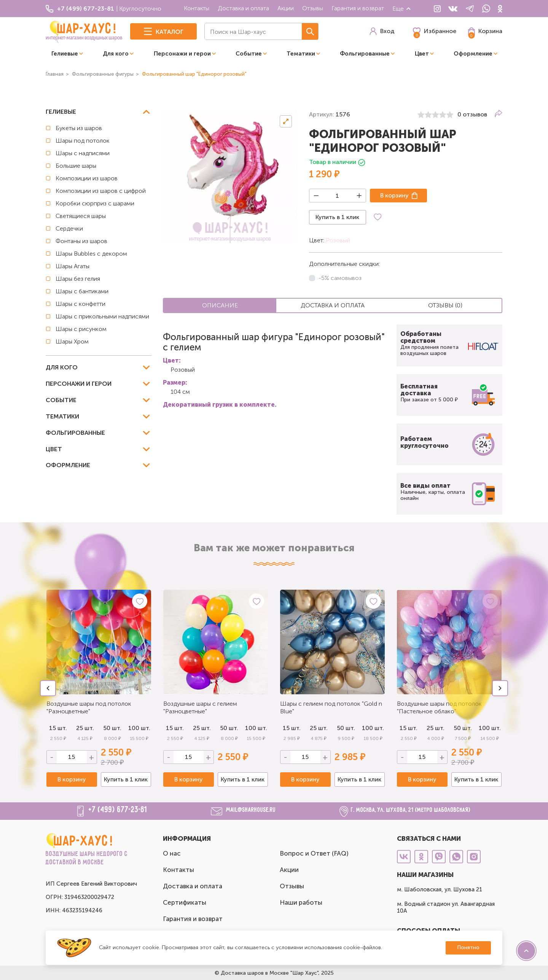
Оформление (473, 54)
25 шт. (85, 728)
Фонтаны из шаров (81, 241)
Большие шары (76, 166)
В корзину (394, 195)
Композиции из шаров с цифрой (101, 191)
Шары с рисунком (81, 329)
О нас (172, 853)
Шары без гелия (78, 279)
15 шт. (175, 728)
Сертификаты (185, 902)
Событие (249, 54)
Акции (286, 8)
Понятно (468, 947)
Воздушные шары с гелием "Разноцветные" (200, 707)
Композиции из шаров (87, 178)
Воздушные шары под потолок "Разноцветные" (89, 707)
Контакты (197, 8)
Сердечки (69, 228)
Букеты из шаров (79, 128)
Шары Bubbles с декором (91, 254)
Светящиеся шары (81, 216)
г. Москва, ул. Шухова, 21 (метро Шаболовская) (411, 810)
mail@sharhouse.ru (251, 810)
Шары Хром (72, 341)
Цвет (422, 54)
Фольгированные (365, 54)
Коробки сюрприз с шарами (95, 203)
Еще (402, 9)
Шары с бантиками (82, 291)
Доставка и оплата (243, 8)
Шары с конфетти (80, 304)
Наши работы (301, 902)
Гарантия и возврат (358, 8)
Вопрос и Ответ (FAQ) (314, 853)
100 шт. (139, 728)
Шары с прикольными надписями (102, 316)
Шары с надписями (83, 153)
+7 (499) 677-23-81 (118, 810)
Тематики (301, 54)
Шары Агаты (72, 266)
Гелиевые (65, 54)
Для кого (116, 54)
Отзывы (313, 8)
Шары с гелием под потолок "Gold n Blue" (331, 707)
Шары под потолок (83, 141)
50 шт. (112, 728)
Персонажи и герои (182, 54)
